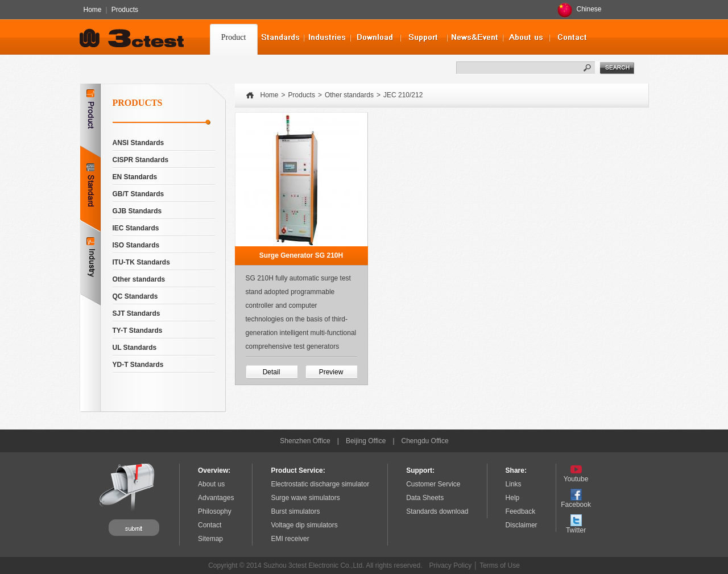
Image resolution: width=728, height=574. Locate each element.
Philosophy (215, 511)
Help (513, 498)
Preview (331, 372)
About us (211, 484)
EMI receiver (290, 539)
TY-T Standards (138, 331)
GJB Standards (137, 211)
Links (514, 484)
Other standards (139, 279)
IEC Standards (136, 228)
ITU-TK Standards (141, 262)
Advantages (216, 498)
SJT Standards (136, 313)
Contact (210, 525)
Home (93, 10)
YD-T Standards (138, 365)
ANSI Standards (138, 143)
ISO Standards (136, 245)
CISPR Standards (141, 160)
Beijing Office (366, 441)
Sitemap (210, 539)
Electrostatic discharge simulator (320, 484)
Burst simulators (295, 511)
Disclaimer (522, 525)
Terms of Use (500, 565)
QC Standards (135, 296)
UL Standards (135, 348)
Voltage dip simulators (304, 525)
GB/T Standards (138, 194)
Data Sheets (425, 498)
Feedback (521, 511)
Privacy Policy (451, 565)
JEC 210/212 (403, 95)
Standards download (437, 511)
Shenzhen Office (305, 441)
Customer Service (433, 484)
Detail (272, 372)
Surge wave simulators (305, 498)
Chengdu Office (425, 441)
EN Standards (135, 177)
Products (125, 10)
